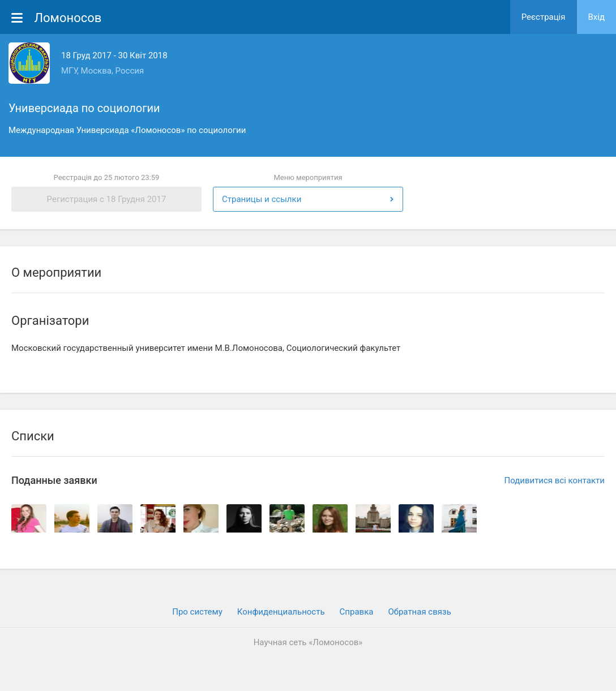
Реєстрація (544, 17)
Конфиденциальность (281, 612)
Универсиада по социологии (84, 108)
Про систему (197, 612)
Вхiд (597, 17)
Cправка (357, 612)
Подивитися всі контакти (554, 480)
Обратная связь (419, 612)
